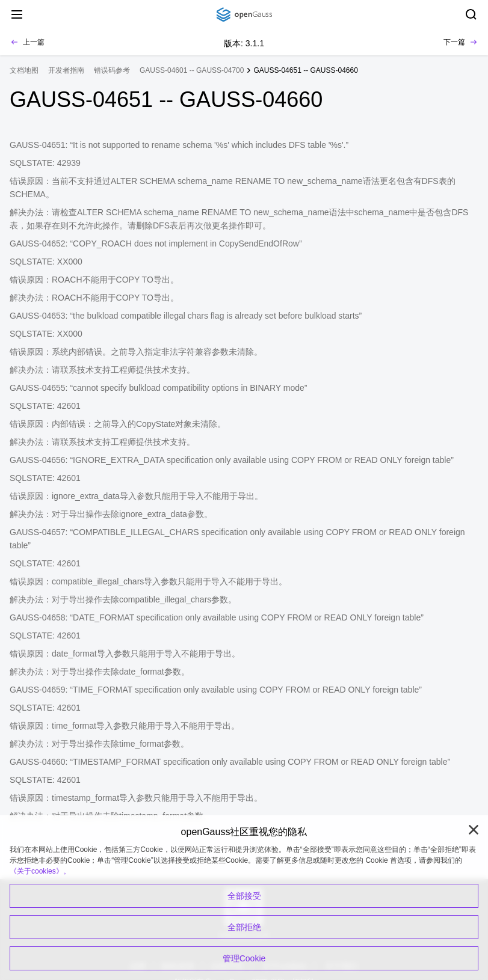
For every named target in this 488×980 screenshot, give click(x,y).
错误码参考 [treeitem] (112, 70)
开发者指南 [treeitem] (66, 70)
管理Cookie (244, 958)
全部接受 (244, 896)
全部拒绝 (244, 927)
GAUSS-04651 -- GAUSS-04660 (305, 70)
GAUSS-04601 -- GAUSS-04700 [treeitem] (192, 70)
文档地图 (24, 70)
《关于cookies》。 (40, 871)
